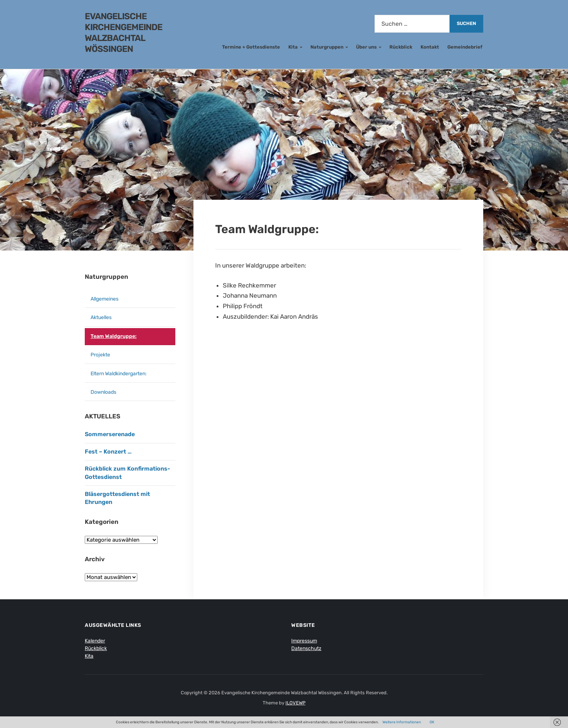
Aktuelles (101, 317)
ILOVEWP (295, 703)
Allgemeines (105, 299)
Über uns (366, 47)
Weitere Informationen (402, 722)
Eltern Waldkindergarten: (119, 374)
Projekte (100, 355)
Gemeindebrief (465, 47)
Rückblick (401, 47)
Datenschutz (306, 648)
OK (432, 722)
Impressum (304, 641)
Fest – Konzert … (108, 452)
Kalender (95, 641)
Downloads (103, 392)
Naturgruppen (327, 47)
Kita (293, 47)
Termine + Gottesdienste (251, 47)
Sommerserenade (110, 434)
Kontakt (430, 47)
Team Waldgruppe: (114, 336)
